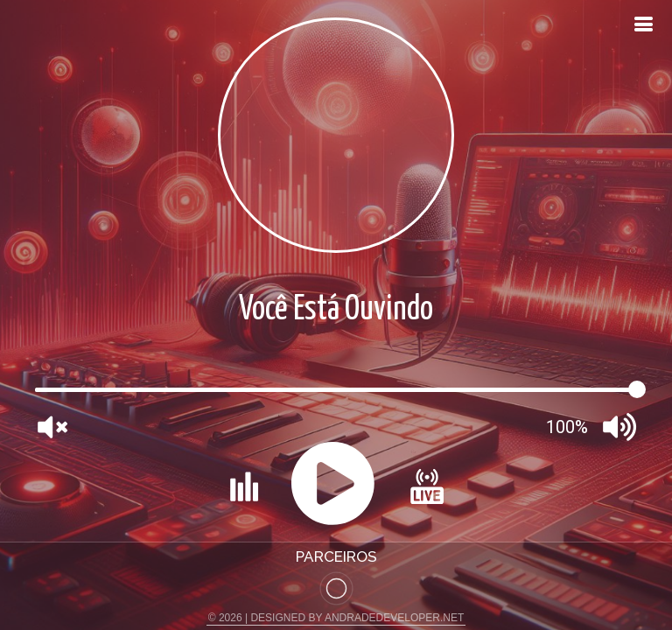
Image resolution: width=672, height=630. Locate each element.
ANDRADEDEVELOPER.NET (394, 618)
